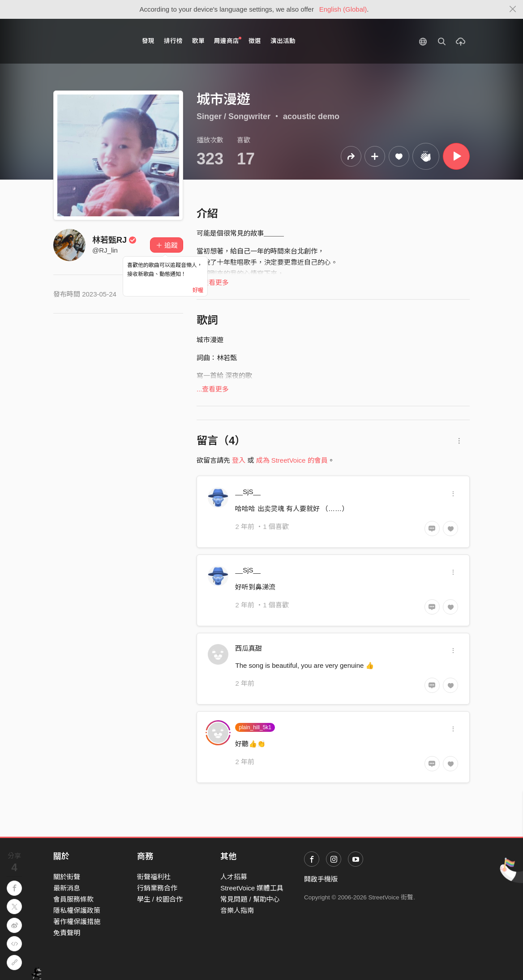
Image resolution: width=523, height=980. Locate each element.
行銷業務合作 (157, 888)
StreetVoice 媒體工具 (252, 888)
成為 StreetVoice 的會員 (292, 460)
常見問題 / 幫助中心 (250, 899)
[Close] (513, 9)
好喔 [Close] (198, 290)
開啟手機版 (321, 879)
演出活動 (283, 41)
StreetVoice (90, 41)
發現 (148, 41)
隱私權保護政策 (77, 910)
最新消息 (67, 888)
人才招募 (234, 877)
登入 (239, 460)
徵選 (255, 41)
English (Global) (343, 9)
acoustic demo (311, 116)
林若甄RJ (114, 240)
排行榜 (173, 41)
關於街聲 (67, 877)
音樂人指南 (237, 910)
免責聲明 (67, 933)
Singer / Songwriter (234, 116)
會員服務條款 (73, 899)
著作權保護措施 (77, 922)
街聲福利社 (154, 877)
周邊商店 (228, 41)
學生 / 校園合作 (160, 899)
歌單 (198, 41)
